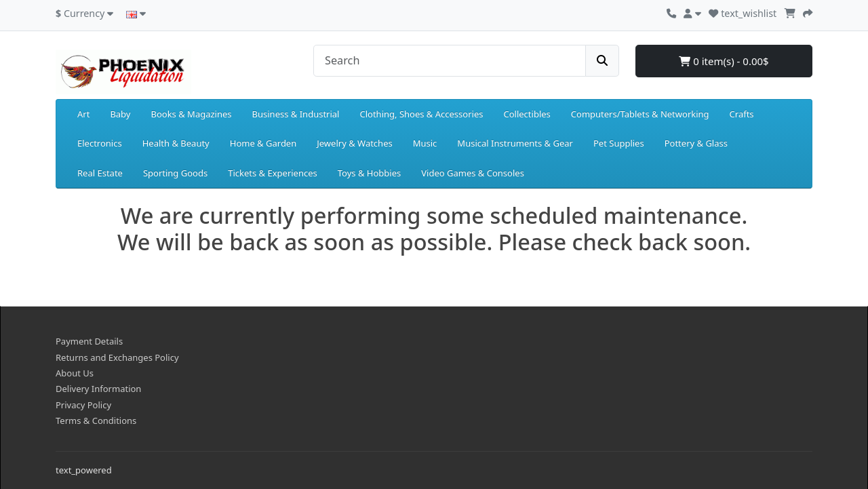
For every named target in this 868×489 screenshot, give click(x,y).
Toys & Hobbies (369, 173)
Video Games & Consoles (473, 173)
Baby (120, 114)
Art (83, 114)
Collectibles (527, 114)
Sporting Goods (175, 173)
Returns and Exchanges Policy (117, 357)
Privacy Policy (83, 405)
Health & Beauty (176, 143)
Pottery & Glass (696, 143)
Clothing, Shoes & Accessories (421, 114)
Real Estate (100, 173)
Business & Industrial (296, 114)
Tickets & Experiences (273, 173)
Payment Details (89, 341)
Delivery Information (98, 389)
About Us (75, 373)
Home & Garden (263, 143)
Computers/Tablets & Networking (640, 114)
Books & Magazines (191, 114)
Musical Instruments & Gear (515, 143)
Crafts (742, 114)
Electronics (100, 143)
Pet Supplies (619, 143)
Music (425, 143)
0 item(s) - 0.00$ (724, 61)
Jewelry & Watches (354, 143)
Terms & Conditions (96, 420)
